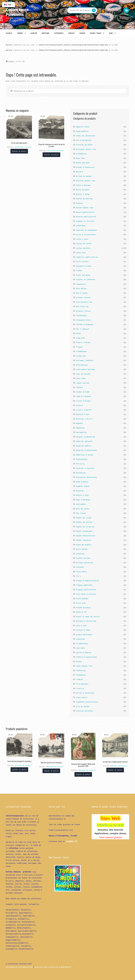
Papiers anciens (83, 558)
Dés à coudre (82, 293)
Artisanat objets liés (86, 149)
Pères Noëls (81, 572)
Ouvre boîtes (82, 549)
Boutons (79, 203)
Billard (79, 172)
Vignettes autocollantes (87, 702)
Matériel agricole (84, 441)
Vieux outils (82, 697)
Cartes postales (83, 248)
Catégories (59, 33)
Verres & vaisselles (85, 693)
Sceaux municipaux (84, 634)
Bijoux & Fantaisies (85, 167)
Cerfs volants (82, 261)
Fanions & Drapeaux (85, 324)
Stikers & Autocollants (87, 657)
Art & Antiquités (84, 140)
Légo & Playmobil (84, 396)
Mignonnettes (82, 459)
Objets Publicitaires (86, 536)
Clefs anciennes (83, 275)
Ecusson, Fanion (83, 311)
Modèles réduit (83, 486)
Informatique (82, 365)
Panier (82, 33)
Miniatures (81, 473)
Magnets (79, 423)
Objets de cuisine (84, 522)
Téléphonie (81, 675)
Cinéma (79, 270)
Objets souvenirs (84, 540)
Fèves (79, 333)
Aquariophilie (82, 131)
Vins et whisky (83, 706)
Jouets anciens (83, 383)
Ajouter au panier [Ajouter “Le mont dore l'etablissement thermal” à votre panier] (115, 770)
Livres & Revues (83, 401)
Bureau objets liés (85, 208)
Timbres (79, 679)
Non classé (81, 513)
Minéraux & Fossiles (85, 468)
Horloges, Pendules (85, 360)
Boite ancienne (83, 190)
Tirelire (80, 688)
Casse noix (81, 252)
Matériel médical (84, 446)
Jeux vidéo (81, 378)
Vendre (20, 33)
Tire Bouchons (82, 684)
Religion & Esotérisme (86, 621)
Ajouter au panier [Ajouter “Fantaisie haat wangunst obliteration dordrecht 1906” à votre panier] (83, 774)
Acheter (34, 33)
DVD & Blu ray (82, 306)
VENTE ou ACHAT (111, 825)
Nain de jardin (83, 509)
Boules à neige (83, 194)
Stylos (79, 661)
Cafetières (81, 226)
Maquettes (80, 428)
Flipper (79, 347)
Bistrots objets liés (86, 181)
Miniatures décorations (87, 477)
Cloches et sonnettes (86, 279)
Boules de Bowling (84, 199)
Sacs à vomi (81, 625)
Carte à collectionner (86, 235)
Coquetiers (81, 284)
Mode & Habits (82, 482)
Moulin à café (82, 495)
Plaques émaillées (84, 585)
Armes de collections (86, 136)
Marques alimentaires (86, 437)
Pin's (79, 576)
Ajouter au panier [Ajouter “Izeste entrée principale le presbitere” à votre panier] (19, 769)
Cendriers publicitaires (87, 257)
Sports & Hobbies (84, 652)
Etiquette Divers (84, 320)
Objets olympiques (84, 531)
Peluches (80, 567)
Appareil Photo (83, 127)
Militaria (80, 464)
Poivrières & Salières (86, 594)
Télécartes (81, 670)
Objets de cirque (84, 518)
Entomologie (81, 315)
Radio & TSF (81, 612)
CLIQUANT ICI (72, 841)
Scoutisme (80, 639)
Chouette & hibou (84, 266)
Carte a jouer (82, 239)
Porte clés (81, 603)
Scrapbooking (82, 643)
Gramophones (81, 351)
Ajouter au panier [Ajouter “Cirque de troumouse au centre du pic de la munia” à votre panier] (51, 155)
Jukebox (79, 387)
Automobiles (81, 154)
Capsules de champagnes (87, 230)
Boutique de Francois (23, 765)
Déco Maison (81, 288)
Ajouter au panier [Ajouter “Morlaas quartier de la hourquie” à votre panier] (51, 771)
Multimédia (81, 504)
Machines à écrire (84, 419)
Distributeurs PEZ (84, 302)
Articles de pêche (84, 145)
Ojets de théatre (84, 545)
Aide (111, 33)
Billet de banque (84, 176)
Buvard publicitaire (85, 212)
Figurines (80, 338)
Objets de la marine (85, 527)
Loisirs (79, 405)
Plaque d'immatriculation (88, 581)
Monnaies (80, 491)
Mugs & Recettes (83, 500)
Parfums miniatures (85, 563)
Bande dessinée (83, 163)
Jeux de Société (83, 374)
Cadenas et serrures (85, 221)
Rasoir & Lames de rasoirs (88, 617)
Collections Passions (17, 12)
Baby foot (80, 158)
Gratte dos (81, 356)
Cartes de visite (84, 243)
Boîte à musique (83, 185)
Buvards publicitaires (86, 217)
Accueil (9, 33)
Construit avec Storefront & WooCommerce (53, 967)
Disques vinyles (83, 297)
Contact (71, 33)
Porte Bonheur (82, 599)
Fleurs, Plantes (83, 342)
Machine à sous (83, 414)
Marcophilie (81, 432)
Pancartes (80, 554)
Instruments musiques (86, 369)
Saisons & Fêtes (83, 630)
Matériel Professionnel (87, 450)
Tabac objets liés (84, 666)
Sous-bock (80, 648)
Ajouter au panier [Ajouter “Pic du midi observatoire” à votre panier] (19, 151)
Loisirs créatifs (84, 410)
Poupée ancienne (83, 608)
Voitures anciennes (85, 711)
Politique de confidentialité (19, 967)
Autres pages (96, 33)
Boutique (46, 33)
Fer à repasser (83, 329)
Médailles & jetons (85, 455)
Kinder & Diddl (83, 392)
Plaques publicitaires (86, 590)
